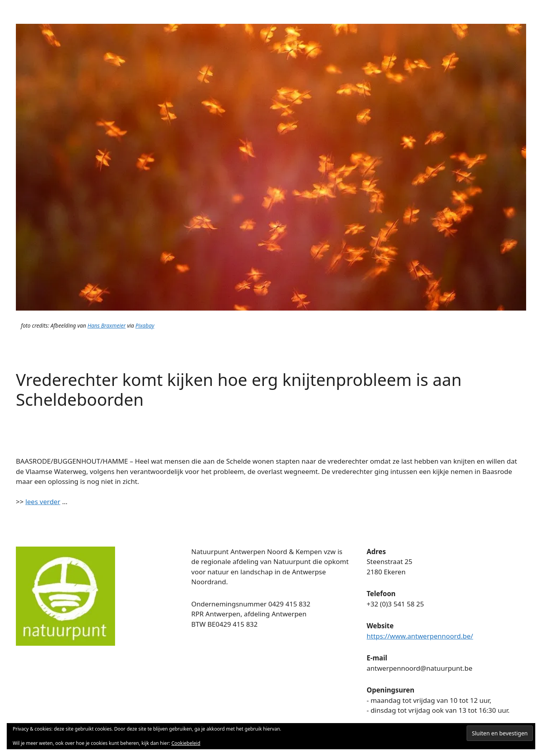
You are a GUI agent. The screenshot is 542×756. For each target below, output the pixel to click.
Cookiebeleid (186, 743)
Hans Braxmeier (106, 325)
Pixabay (145, 325)
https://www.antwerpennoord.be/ (420, 636)
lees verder (43, 502)
